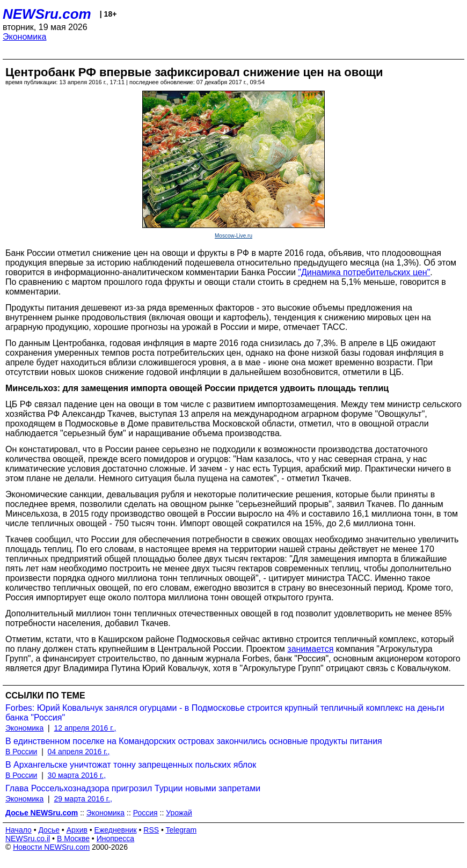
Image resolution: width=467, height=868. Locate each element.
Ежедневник (116, 830)
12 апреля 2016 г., (85, 728)
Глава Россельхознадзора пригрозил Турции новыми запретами (133, 788)
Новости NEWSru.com (51, 847)
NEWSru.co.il (28, 838)
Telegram (181, 830)
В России (21, 752)
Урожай (179, 813)
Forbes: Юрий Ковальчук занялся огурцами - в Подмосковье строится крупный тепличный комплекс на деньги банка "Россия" (225, 713)
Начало (19, 830)
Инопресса (116, 838)
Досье (49, 830)
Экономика (25, 37)
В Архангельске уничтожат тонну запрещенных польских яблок (131, 765)
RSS (151, 830)
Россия (145, 813)
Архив (77, 830)
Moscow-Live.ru (233, 236)
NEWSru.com (47, 14)
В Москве (73, 838)
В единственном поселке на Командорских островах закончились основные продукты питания (194, 741)
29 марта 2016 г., (83, 799)
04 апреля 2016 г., (79, 752)
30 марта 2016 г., (77, 775)
